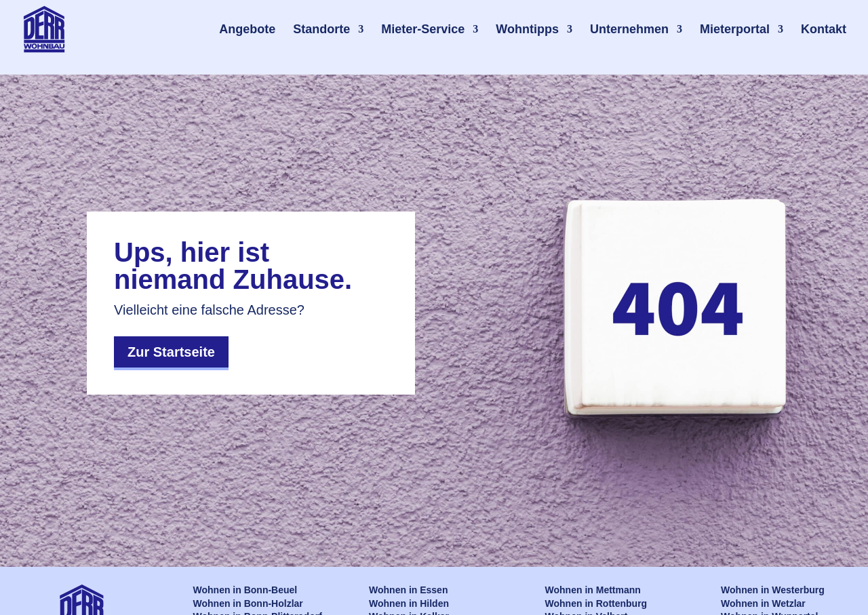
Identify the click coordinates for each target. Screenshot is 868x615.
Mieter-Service (423, 29)
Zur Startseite (171, 352)
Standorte (321, 29)
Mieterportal (735, 29)
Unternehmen (629, 29)
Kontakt (824, 29)
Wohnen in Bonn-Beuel (245, 590)
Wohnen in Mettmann (593, 590)
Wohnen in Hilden (409, 603)
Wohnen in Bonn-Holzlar (248, 603)
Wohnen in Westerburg (773, 590)
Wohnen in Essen (408, 590)
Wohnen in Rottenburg (596, 603)
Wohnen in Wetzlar (763, 603)
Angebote (247, 29)
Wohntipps (527, 29)
